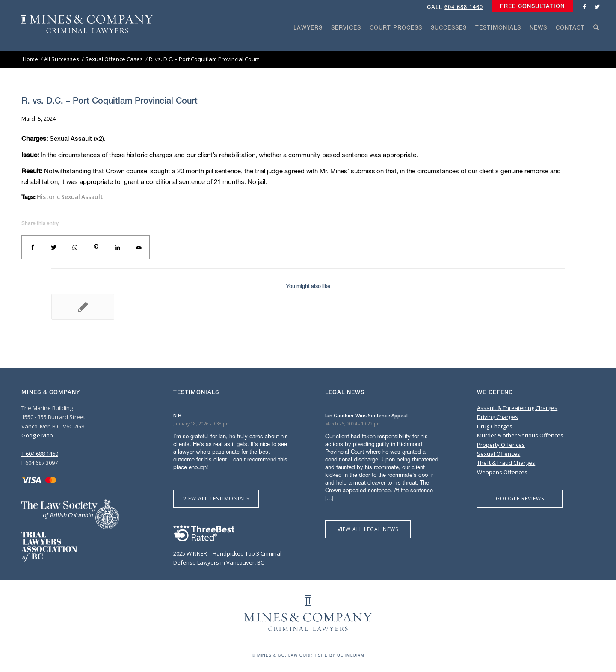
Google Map (37, 435)
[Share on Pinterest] (96, 247)
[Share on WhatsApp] (75, 247)
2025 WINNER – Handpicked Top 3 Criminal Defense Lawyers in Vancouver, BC (227, 553)
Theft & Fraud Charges (506, 463)
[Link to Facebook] (584, 6)
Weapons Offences (502, 472)
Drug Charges (495, 426)
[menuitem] (530, 6)
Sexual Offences (499, 454)
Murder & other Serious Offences (520, 435)
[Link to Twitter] (597, 6)
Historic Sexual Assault (70, 197)
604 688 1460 (464, 7)
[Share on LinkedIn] (118, 247)
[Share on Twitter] (54, 247)
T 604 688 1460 (40, 454)
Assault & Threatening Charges (517, 408)
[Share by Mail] (139, 247)
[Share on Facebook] (33, 247)
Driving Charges (498, 417)
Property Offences (501, 445)
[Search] (596, 44)
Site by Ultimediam (341, 655)
